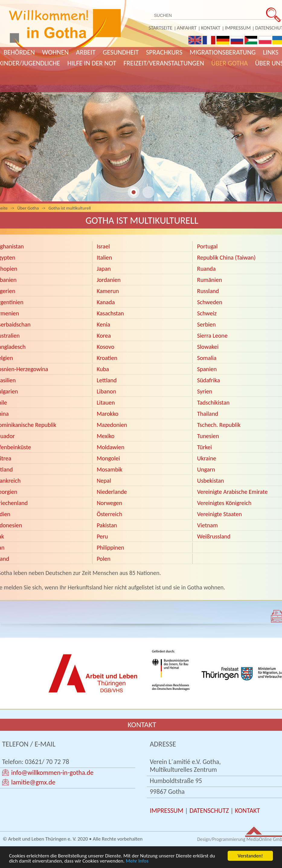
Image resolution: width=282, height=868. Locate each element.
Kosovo (105, 347)
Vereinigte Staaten (220, 514)
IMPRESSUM (167, 811)
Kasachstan (110, 313)
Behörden (19, 52)
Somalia (206, 358)
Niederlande (112, 492)
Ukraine (207, 458)
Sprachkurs (164, 52)
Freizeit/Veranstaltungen (164, 63)
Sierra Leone (212, 336)
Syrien (205, 391)
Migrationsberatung (223, 52)
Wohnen (55, 52)
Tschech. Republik (219, 425)
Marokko (107, 414)
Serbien (207, 324)
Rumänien (210, 280)
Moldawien (111, 447)
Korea (104, 336)
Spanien (207, 369)
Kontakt (211, 28)
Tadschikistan (213, 402)
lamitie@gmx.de (33, 782)
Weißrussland (214, 536)
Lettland (107, 380)
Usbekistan (211, 481)
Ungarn (207, 469)
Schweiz (207, 313)
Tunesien (208, 436)
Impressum (238, 28)
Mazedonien (112, 425)
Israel (103, 246)
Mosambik (109, 469)
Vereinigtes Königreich (224, 503)
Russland (208, 291)
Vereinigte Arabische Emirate (232, 492)
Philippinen (110, 548)
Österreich (109, 514)
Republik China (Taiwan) (226, 257)
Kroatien (107, 358)
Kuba (103, 369)
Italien (104, 257)
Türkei (205, 447)
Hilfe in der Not (92, 63)
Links (271, 52)
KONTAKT (247, 811)
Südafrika (208, 380)
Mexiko (105, 436)
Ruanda (207, 269)
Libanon (107, 391)
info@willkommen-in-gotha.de (52, 773)
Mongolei (108, 458)
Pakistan (107, 525)
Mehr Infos (137, 861)
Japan (104, 269)
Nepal (104, 481)
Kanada (106, 302)
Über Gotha (230, 63)
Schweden (210, 302)
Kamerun (108, 291)
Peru (102, 536)
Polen (103, 559)
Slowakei (208, 347)
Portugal (207, 246)
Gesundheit (121, 52)
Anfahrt (187, 28)
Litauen (106, 402)
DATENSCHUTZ (209, 811)
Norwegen (109, 503)
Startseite (160, 28)
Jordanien (109, 280)
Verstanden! (250, 856)
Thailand (208, 414)
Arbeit (86, 52)
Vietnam (208, 525)
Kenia (103, 324)
